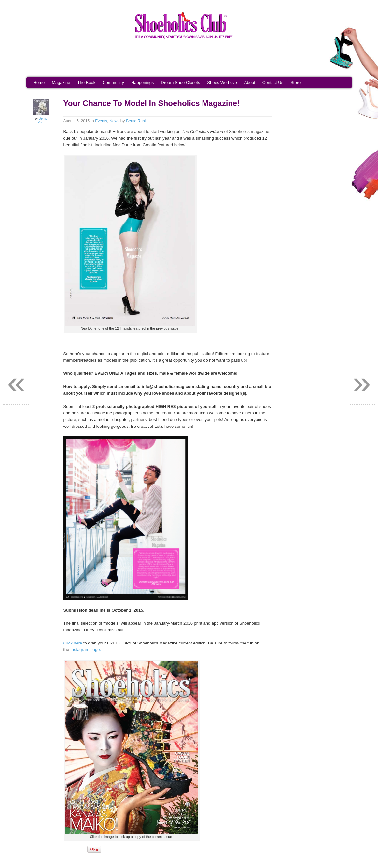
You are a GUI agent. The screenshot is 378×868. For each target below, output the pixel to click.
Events (101, 121)
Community (113, 83)
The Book (87, 83)
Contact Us (273, 83)
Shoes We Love (222, 83)
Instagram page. (86, 650)
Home (39, 83)
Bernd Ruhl (42, 120)
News (114, 121)
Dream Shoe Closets (180, 83)
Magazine (61, 83)
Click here (73, 643)
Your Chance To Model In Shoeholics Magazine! (152, 103)
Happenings (142, 83)
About (250, 83)
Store (295, 83)
